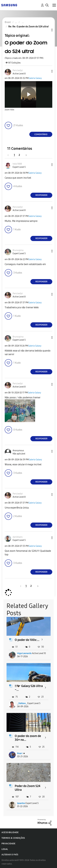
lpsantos (21, 803)
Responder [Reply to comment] (41, 195)
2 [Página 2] (19, 155)
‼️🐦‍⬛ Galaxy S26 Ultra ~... (29, 688)
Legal (5, 849)
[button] (47, 71)
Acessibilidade (10, 832)
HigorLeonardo (24, 653)
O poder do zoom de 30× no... (28, 738)
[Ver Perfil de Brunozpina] (18, 250)
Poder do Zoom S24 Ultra (28, 788)
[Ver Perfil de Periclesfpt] (18, 70)
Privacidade (9, 844)
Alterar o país (10, 855)
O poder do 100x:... (27, 640)
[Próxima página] (25, 155)
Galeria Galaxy (35, 78)
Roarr (20, 753)
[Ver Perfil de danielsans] (18, 537)
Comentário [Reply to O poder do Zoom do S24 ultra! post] (41, 134)
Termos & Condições (13, 838)
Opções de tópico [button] (47, 30)
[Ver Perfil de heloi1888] (17, 164)
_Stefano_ (22, 703)
